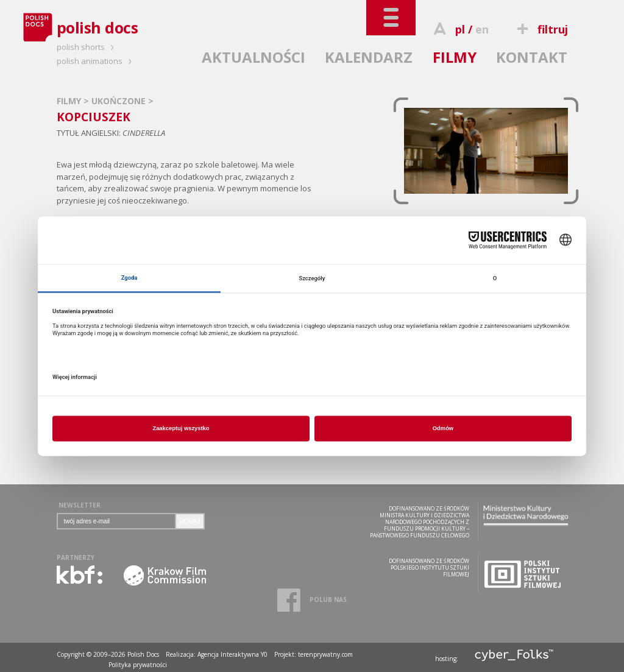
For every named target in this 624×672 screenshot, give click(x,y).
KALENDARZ (369, 57)
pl (460, 29)
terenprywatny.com (325, 654)
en (482, 29)
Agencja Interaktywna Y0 (232, 654)
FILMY (455, 57)
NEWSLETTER (80, 505)
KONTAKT (532, 57)
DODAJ (190, 521)
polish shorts (87, 47)
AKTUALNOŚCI (253, 57)
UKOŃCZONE (120, 101)
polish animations (96, 61)
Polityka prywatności (138, 665)
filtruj (540, 29)
